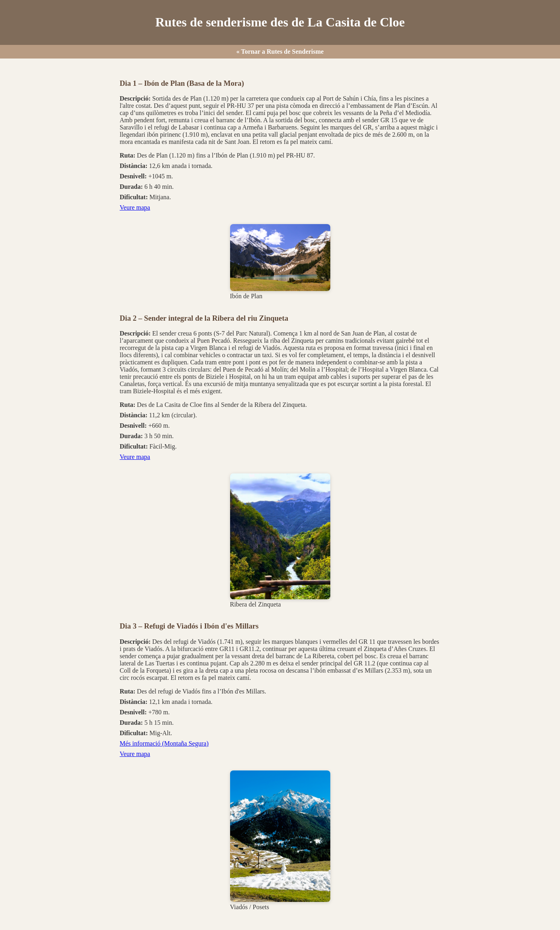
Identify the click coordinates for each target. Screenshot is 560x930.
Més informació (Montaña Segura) (164, 743)
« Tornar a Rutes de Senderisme (280, 52)
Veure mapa (135, 207)
